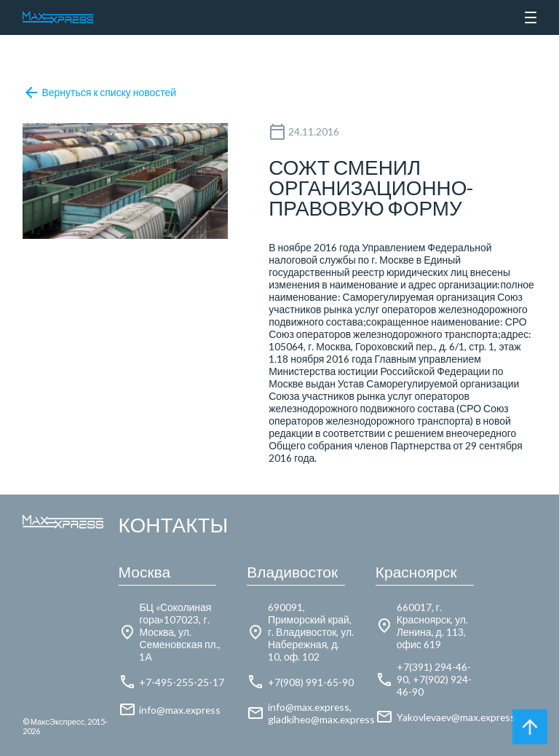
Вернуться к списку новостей (99, 92)
